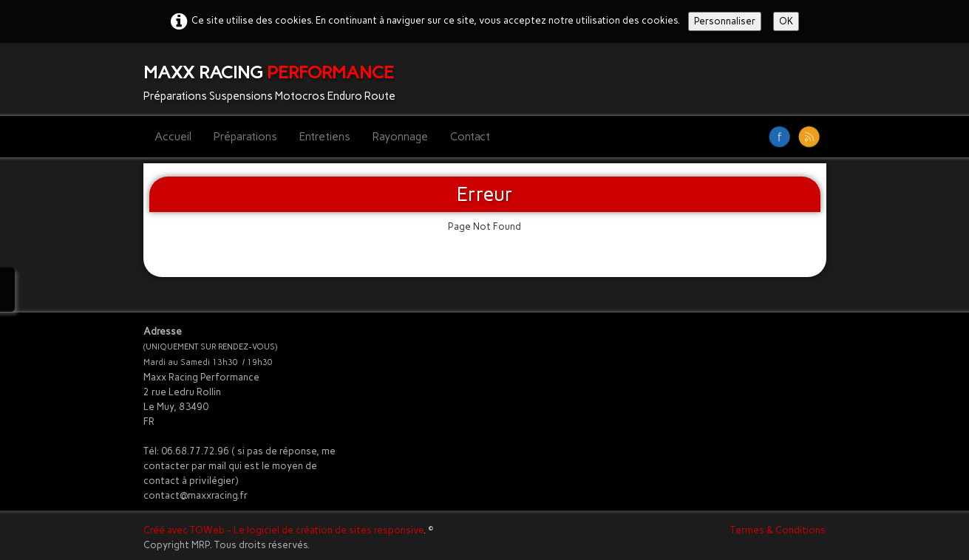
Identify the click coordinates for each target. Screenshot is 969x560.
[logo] (275, 79)
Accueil (173, 137)
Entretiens (325, 137)
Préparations (245, 137)
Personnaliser (725, 21)
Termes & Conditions (778, 530)
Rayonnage (400, 137)
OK (786, 21)
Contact (470, 137)
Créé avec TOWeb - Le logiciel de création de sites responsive (283, 530)
